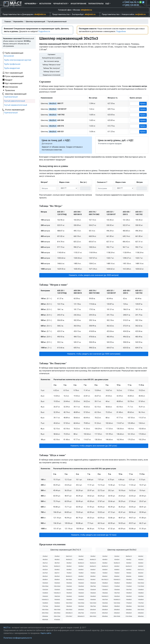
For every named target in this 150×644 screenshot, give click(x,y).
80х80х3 (141, 576)
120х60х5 (105, 590)
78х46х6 (129, 573)
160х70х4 (105, 600)
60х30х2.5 (105, 566)
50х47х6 (45, 566)
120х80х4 (141, 590)
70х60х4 (117, 573)
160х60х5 (81, 600)
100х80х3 (105, 583)
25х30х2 (57, 556)
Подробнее (121, 31)
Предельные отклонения (52, 75)
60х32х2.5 (129, 566)
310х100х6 (129, 616)
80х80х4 (45, 580)
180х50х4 (81, 606)
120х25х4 (45, 590)
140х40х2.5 (57, 593)
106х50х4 (81, 586)
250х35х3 (105, 613)
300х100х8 (117, 616)
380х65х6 (141, 616)
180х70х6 (93, 606)
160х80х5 (45, 603)
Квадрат (9, 80)
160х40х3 (81, 596)
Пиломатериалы (96, 4)
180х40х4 (69, 606)
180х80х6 (129, 606)
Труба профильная (12, 64)
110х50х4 (117, 586)
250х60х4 (129, 613)
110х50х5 (129, 586)
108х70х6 (93, 586)
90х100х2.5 (105, 580)
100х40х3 (129, 580)
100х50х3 (141, 580)
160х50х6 (141, 596)
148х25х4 (57, 596)
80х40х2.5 (69, 576)
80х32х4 (45, 576)
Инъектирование (79, 4)
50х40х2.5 (117, 563)
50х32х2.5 (93, 563)
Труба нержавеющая (14, 53)
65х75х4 (45, 573)
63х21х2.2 (141, 570)
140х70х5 (117, 593)
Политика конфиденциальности (18, 638)
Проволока (10, 90)
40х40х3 (105, 560)
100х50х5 (57, 583)
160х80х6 (57, 603)
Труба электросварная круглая (18, 60)
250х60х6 (45, 616)
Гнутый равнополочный (14, 101)
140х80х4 (129, 593)
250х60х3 (117, 613)
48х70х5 (57, 563)
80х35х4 (57, 576)
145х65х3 (45, 596)
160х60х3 (57, 600)
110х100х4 (141, 586)
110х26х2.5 (105, 586)
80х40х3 (81, 576)
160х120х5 (93, 603)
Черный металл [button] (60, 4)
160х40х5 (93, 596)
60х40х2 (57, 570)
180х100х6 (45, 610)
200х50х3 (81, 610)
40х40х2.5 (93, 560)
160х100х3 (69, 603)
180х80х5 (117, 606)
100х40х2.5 (117, 580)
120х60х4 (93, 590)
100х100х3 (141, 583)
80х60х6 (129, 576)
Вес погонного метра (52, 61)
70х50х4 (105, 573)
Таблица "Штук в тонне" (52, 72)
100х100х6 (45, 586)
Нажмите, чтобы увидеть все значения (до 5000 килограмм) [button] (94, 354)
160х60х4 (69, 600)
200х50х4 (93, 610)
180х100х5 (141, 606)
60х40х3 (69, 570)
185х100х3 (69, 610)
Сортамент (52, 54)
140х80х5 (141, 593)
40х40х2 (81, 560)
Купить (143, 104)
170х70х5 (141, 603)
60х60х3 (93, 570)
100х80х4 (117, 583)
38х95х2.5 (129, 556)
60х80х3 (117, 570)
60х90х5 (129, 570)
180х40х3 (57, 606)
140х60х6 (105, 593)
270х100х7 (69, 616)
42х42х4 (117, 560)
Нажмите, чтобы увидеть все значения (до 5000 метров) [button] (94, 275)
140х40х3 (69, 593)
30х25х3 (81, 556)
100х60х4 (93, 583)
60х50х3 (81, 570)
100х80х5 (129, 583)
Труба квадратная (12, 68)
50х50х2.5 (57, 566)
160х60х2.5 (45, 600)
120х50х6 (81, 590)
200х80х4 (105, 610)
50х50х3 (69, 566)
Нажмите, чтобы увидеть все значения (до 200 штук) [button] (94, 446)
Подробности (44, 31)
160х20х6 (105, 603)
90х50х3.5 (81, 580)
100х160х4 (57, 586)
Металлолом (45, 4)
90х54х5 (93, 580)
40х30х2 (57, 560)
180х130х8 (57, 610)
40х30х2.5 (69, 560)
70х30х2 (69, 573)
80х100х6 (69, 580)
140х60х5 (93, 593)
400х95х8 (45, 620)
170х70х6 (45, 606)
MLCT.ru (7, 628)
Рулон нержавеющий (14, 76)
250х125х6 (57, 616)
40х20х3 (45, 560)
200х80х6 (129, 610)
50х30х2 (69, 563)
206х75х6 (81, 613)
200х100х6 (45, 613)
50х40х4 (141, 563)
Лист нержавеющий (14, 73)
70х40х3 (81, 573)
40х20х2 (141, 556)
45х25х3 (141, 560)
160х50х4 (117, 596)
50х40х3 (129, 563)
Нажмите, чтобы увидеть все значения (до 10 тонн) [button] (94, 535)
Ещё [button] (107, 4)
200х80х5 (117, 610)
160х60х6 (93, 600)
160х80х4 (141, 600)
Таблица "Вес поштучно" (52, 68)
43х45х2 (129, 560)
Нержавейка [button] (30, 4)
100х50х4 (45, 583)
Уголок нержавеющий (15, 110)
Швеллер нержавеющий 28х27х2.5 (66, 550)
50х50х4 (81, 566)
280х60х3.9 (81, 616)
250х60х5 (141, 613)
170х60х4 (129, 603)
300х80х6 (105, 616)
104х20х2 (69, 586)
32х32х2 (117, 556)
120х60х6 (117, 590)
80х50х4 (93, 576)
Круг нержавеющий (14, 83)
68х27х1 (57, 573)
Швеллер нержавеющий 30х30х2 (122, 550)
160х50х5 (129, 596)
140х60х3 (81, 593)
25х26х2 (45, 556)
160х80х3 (129, 600)
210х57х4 (93, 613)
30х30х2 (93, 556)
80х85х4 (57, 580)
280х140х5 (93, 616)
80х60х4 (117, 576)
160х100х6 (81, 603)
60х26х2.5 (93, 566)
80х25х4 (141, 573)
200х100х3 (141, 610)
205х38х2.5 (69, 613)
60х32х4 (45, 570)
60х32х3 (141, 566)
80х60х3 (105, 576)
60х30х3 (117, 566)
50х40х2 (105, 563)
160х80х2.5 (117, 600)
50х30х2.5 (81, 563)
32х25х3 (105, 556)
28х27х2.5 (69, 556)
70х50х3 (93, 573)
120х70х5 (129, 590)
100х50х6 (69, 583)
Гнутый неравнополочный (16, 105)
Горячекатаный (11, 97)
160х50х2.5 (105, 596)
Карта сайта (46, 633)
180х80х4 (105, 606)
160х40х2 (69, 596)
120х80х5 (45, 593)
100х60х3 (81, 583)
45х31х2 (45, 563)
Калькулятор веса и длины (52, 58)
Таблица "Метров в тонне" (52, 65)
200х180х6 (57, 613)
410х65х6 (57, 620)
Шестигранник (11, 87)
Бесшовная (9, 56)
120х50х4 (69, 590)
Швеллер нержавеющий (16, 94)
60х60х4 (105, 570)
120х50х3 (57, 590)
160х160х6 (117, 603)
